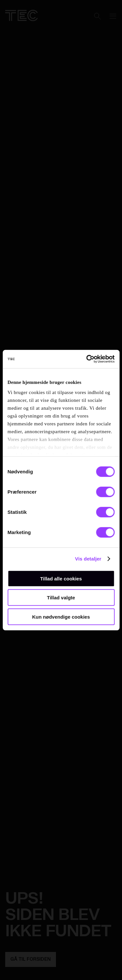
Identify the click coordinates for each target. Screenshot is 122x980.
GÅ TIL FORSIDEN (31, 959)
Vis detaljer (88, 559)
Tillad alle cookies (61, 578)
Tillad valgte (61, 598)
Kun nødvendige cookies (61, 616)
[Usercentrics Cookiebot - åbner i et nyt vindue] (87, 359)
